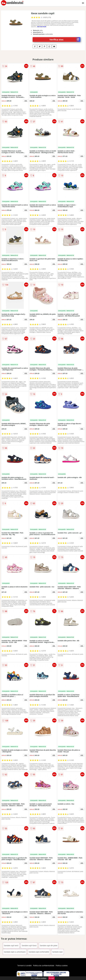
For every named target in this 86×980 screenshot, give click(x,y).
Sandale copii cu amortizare (15, 952)
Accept (52, 978)
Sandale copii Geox (29, 946)
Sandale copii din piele (48, 946)
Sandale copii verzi (11, 946)
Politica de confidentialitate (44, 966)
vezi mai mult (42, 27)
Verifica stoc (65, 40)
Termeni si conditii (25, 966)
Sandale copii (58, 952)
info (26, 101)
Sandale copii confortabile (39, 952)
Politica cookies (62, 966)
